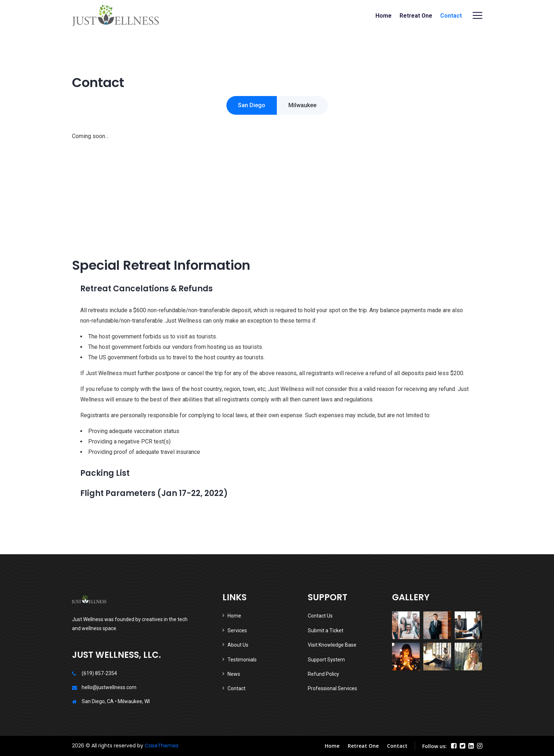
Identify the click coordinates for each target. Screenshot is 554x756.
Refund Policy (323, 674)
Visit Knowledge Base (332, 645)
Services (237, 630)
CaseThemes (162, 746)
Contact (451, 16)
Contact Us (320, 616)
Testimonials (242, 660)
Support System (326, 660)
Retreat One (416, 16)
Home (384, 16)
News (234, 674)
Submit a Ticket (326, 630)
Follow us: (434, 746)
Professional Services (332, 688)
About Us (238, 645)
